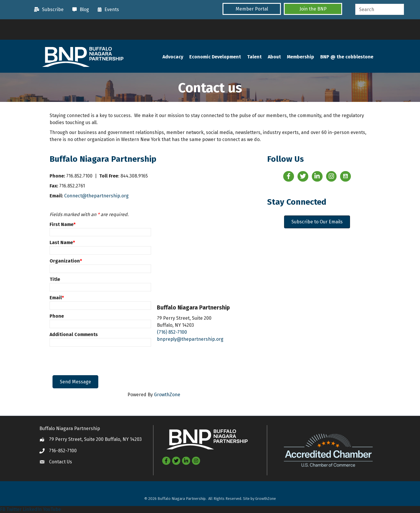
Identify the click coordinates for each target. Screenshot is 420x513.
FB (3, 509)
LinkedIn (32, 509)
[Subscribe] (47, 10)
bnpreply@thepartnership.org (190, 339)
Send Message (75, 382)
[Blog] (79, 10)
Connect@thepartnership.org (96, 196)
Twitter (14, 509)
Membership (301, 57)
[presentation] (97, 361)
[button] (252, 9)
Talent (254, 57)
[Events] (107, 10)
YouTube (52, 509)
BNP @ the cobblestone (347, 57)
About (274, 57)
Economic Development (215, 57)
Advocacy (173, 57)
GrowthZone (167, 395)
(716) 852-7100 (172, 332)
